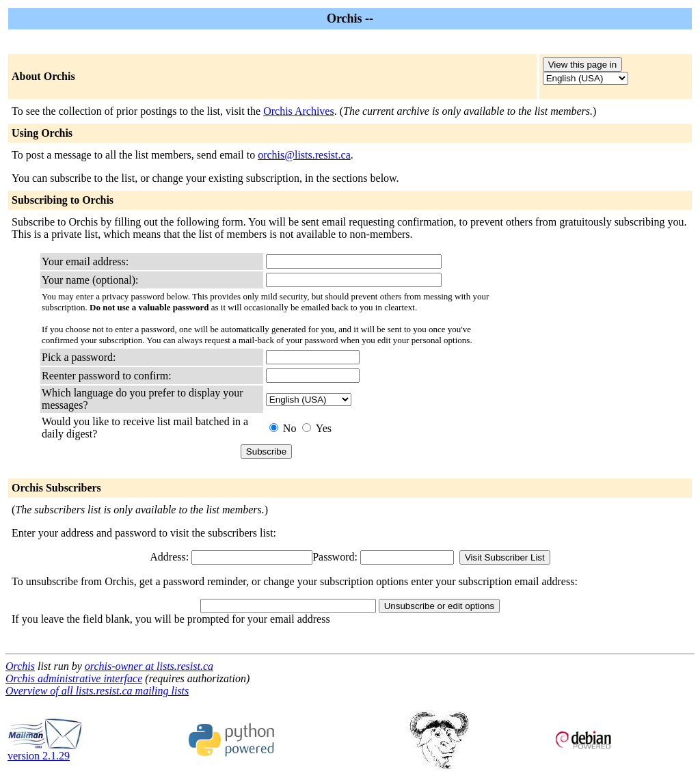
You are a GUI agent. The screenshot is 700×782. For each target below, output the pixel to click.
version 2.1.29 (45, 751)
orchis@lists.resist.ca (304, 155)
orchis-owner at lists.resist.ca (149, 666)
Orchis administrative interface (74, 678)
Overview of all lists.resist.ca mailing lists (97, 691)
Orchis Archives (299, 111)
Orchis (20, 666)
